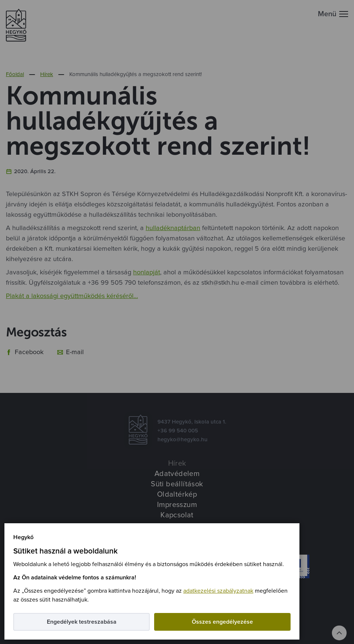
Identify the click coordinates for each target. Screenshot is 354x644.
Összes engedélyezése (222, 622)
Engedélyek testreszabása (82, 622)
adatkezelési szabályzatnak (218, 591)
